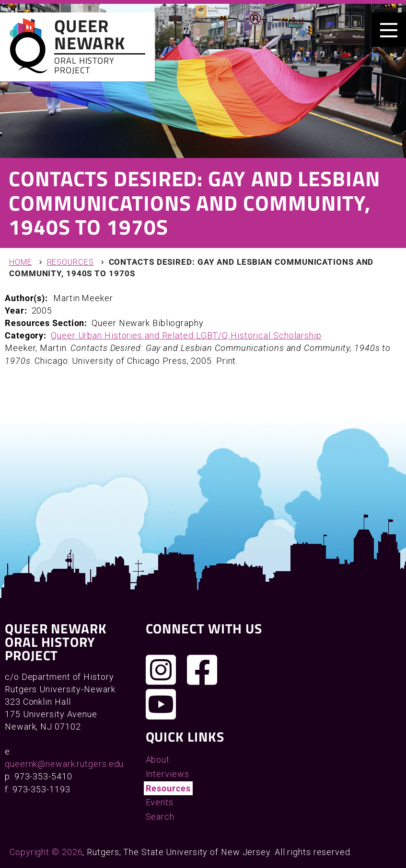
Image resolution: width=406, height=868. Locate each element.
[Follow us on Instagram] (161, 670)
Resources (70, 262)
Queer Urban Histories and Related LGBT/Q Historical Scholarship (186, 335)
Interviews (168, 774)
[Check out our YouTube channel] (161, 704)
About (158, 760)
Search (160, 817)
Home (21, 262)
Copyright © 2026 (46, 852)
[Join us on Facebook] (202, 670)
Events (160, 802)
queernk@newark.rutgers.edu (64, 764)
